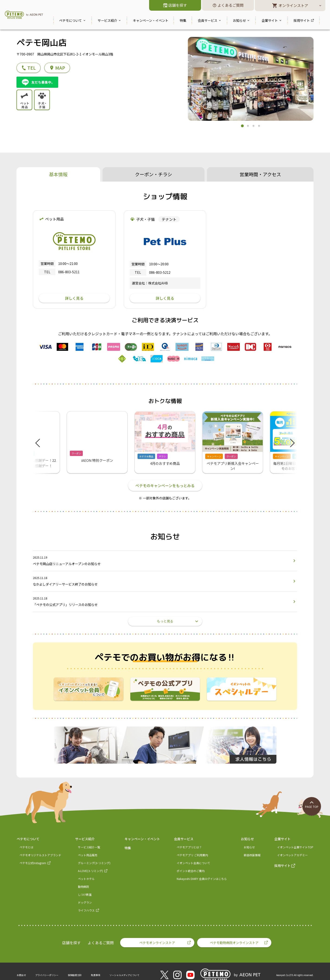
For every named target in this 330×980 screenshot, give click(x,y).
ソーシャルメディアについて (124, 975)
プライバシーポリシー (47, 975)
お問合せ (21, 975)
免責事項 (96, 975)
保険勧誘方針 (75, 975)
